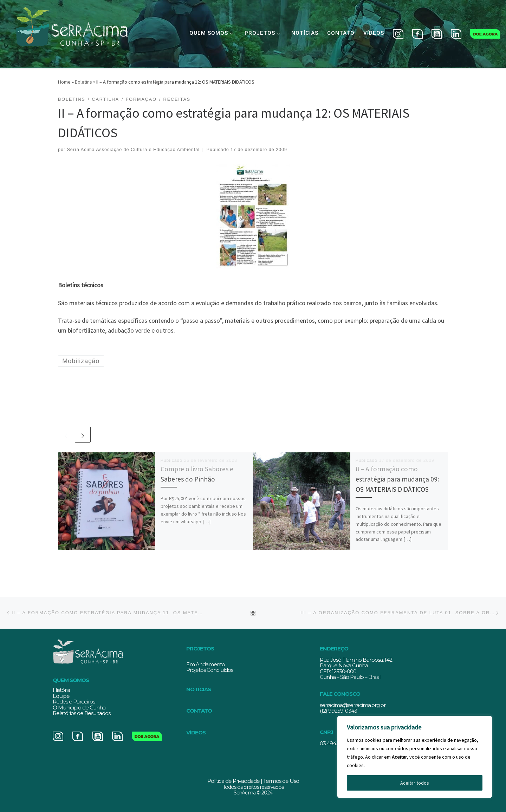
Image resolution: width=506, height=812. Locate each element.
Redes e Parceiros (74, 702)
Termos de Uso (281, 781)
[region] (415, 757)
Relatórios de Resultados (82, 713)
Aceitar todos (415, 783)
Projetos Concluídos (210, 670)
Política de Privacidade (233, 781)
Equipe (61, 696)
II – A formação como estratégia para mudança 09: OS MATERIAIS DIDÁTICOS (397, 479)
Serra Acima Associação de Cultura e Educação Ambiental (133, 150)
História (61, 690)
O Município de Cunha (79, 708)
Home (64, 82)
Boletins (83, 82)
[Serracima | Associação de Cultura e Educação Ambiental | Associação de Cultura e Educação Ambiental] (72, 32)
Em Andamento (206, 664)
